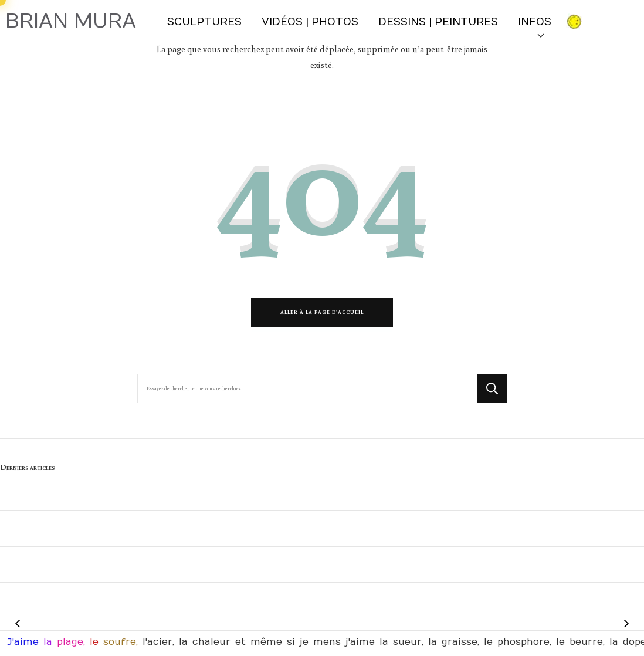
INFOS (537, 26)
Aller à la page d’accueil (322, 312)
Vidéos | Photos (310, 22)
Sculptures (204, 22)
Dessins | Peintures (438, 22)
